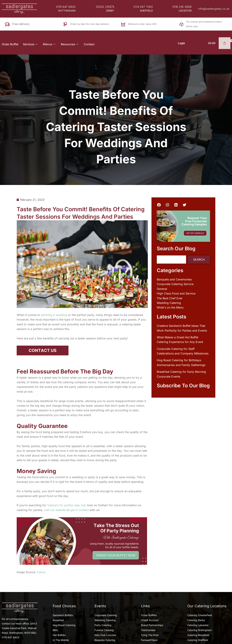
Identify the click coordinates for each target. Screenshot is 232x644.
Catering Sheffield (198, 640)
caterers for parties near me (66, 505)
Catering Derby (196, 620)
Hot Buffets (59, 635)
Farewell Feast (149, 640)
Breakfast (58, 620)
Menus (50, 44)
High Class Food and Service (176, 293)
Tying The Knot (150, 635)
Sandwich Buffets (63, 615)
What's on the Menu (170, 307)
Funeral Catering (104, 630)
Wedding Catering (169, 303)
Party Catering (103, 625)
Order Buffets (149, 615)
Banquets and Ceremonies (174, 279)
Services (31, 44)
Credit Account (150, 620)
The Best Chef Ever (170, 298)
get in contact (80, 510)
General (162, 289)
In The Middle (61, 640)
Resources (70, 44)
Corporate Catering (106, 615)
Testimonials (148, 630)
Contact (89, 44)
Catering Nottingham (199, 630)
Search (199, 260)
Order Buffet (10, 44)
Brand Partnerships (152, 625)
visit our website (55, 510)
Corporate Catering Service (175, 284)
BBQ (55, 630)
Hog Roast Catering (64, 625)
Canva (41, 572)
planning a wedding (54, 315)
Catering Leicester (198, 625)
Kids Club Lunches (105, 635)
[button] (67, 11)
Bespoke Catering (105, 640)
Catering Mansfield (198, 635)
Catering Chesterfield (200, 615)
